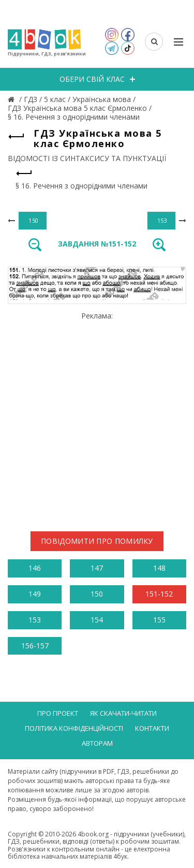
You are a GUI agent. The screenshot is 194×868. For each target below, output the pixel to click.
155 (159, 620)
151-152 (159, 594)
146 (35, 568)
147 (97, 568)
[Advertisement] (97, 417)
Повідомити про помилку (97, 541)
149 (35, 594)
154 (97, 620)
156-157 (35, 646)
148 (159, 568)
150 (97, 594)
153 (35, 620)
